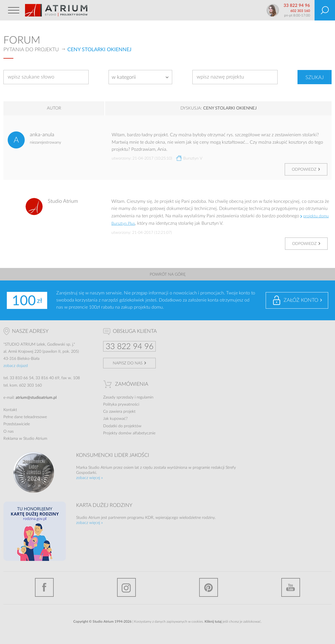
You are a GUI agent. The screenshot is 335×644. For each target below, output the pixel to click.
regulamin (145, 397)
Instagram (126, 587)
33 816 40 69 (47, 378)
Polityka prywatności (121, 404)
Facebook (44, 587)
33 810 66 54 (22, 378)
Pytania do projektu (31, 50)
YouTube (291, 587)
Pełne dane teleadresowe (25, 417)
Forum (22, 40)
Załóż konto (301, 300)
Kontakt (10, 410)
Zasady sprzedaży (118, 397)
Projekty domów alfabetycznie (129, 433)
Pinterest (209, 587)
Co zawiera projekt (119, 412)
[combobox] (140, 77)
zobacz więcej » (90, 478)
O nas (9, 432)
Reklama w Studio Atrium (25, 439)
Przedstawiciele (17, 424)
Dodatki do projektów (122, 426)
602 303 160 (300, 11)
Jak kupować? (115, 419)
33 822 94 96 (297, 6)
